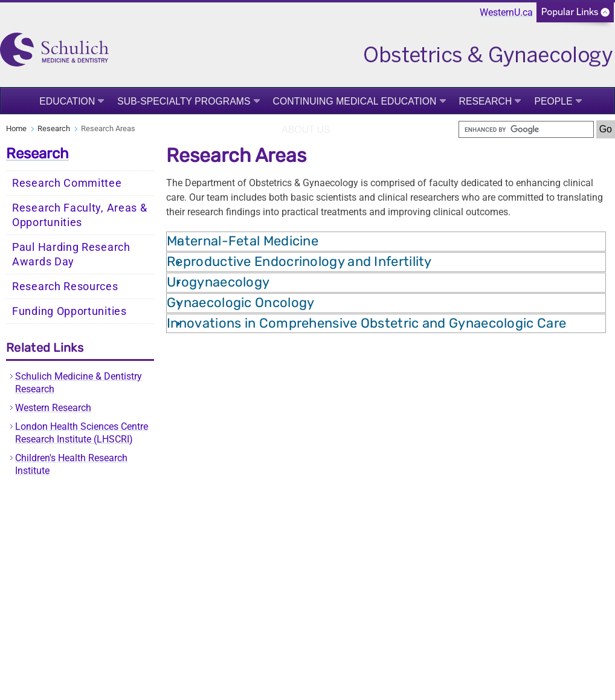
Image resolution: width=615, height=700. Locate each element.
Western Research (53, 408)
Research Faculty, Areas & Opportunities (80, 215)
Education (67, 101)
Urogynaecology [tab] (218, 282)
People (553, 101)
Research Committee (67, 183)
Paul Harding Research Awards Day (71, 254)
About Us (306, 130)
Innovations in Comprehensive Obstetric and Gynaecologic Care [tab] (366, 323)
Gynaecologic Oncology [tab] (240, 303)
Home (16, 128)
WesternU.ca (506, 12)
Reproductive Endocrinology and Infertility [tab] (299, 261)
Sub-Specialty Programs (184, 101)
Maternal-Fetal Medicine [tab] (243, 241)
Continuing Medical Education (355, 101)
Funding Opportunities (69, 311)
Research (486, 101)
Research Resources (65, 287)
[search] (526, 129)
